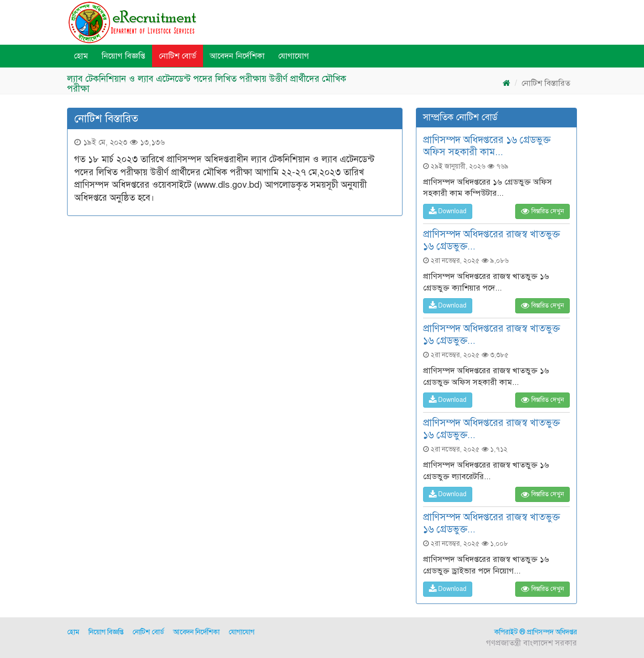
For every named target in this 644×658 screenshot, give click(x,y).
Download (448, 211)
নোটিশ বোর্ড (178, 56)
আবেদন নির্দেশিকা (237, 56)
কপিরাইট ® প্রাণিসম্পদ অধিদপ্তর (536, 632)
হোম (81, 56)
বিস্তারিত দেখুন (542, 211)
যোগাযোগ (294, 56)
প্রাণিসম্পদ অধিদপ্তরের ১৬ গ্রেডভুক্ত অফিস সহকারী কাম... (487, 146)
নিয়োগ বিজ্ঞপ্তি (123, 56)
